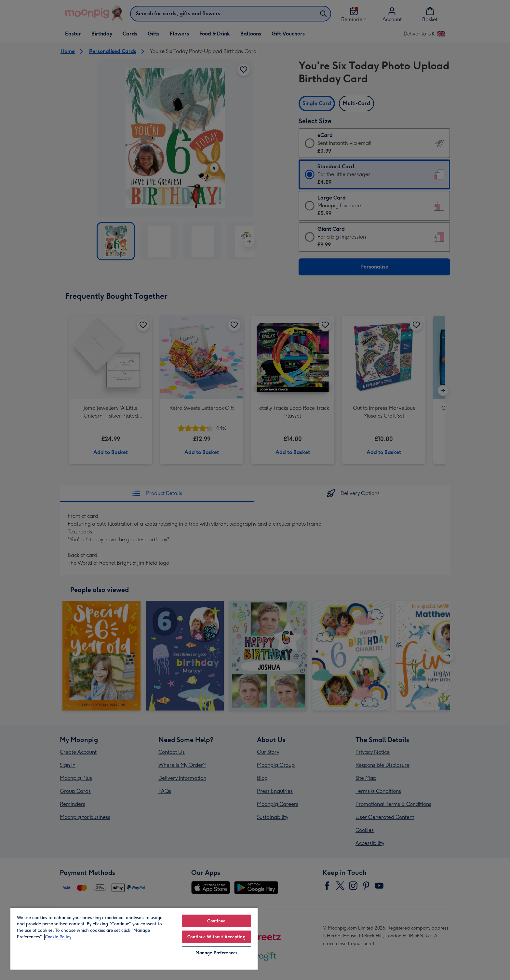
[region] (134, 938)
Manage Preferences (216, 953)
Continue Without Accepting (216, 937)
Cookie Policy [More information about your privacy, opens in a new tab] (58, 937)
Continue (216, 921)
